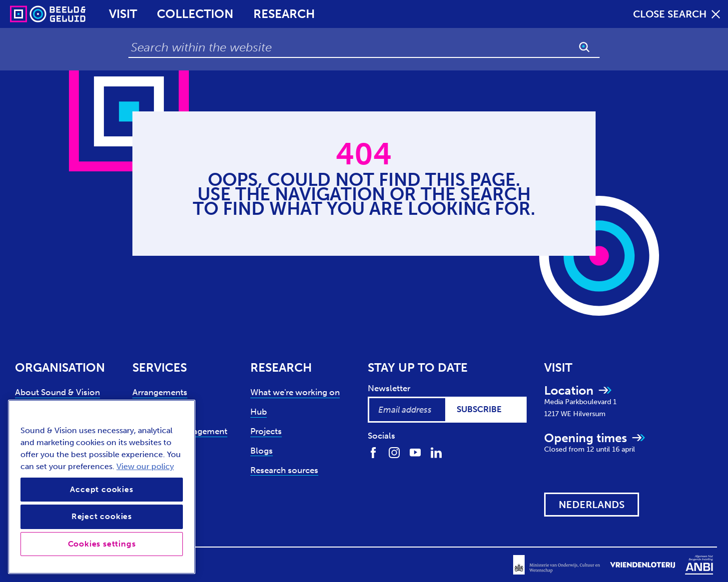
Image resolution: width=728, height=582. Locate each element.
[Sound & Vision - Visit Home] (29, 14)
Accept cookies (101, 489)
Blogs (262, 451)
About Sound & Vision (57, 392)
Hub (259, 412)
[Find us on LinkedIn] (436, 452)
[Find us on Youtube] (415, 452)
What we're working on (295, 392)
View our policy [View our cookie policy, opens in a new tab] (145, 466)
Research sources (284, 470)
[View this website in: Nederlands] (592, 505)
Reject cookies (102, 516)
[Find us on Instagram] (394, 452)
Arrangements (160, 392)
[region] (102, 487)
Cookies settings (102, 544)
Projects (266, 431)
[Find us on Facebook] (373, 452)
